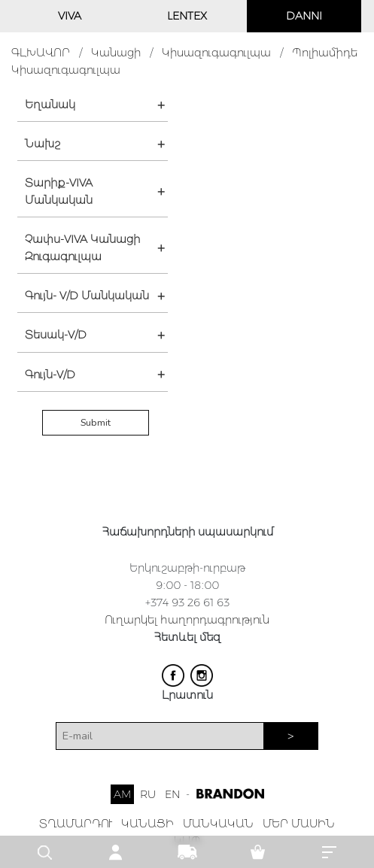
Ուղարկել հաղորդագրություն (187, 620)
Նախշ (43, 144)
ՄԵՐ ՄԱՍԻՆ (299, 824)
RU (148, 794)
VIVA (70, 16)
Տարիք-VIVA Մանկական (59, 191)
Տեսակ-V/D (56, 335)
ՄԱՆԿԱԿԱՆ (218, 824)
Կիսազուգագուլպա (216, 53)
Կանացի (116, 53)
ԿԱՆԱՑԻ (147, 824)
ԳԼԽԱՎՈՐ (41, 53)
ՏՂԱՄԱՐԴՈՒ (76, 824)
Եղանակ (50, 105)
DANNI (304, 16)
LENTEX (187, 16)
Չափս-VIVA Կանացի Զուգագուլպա (82, 248)
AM (122, 794)
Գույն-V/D (50, 375)
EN (172, 794)
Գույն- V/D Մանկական (87, 296)
